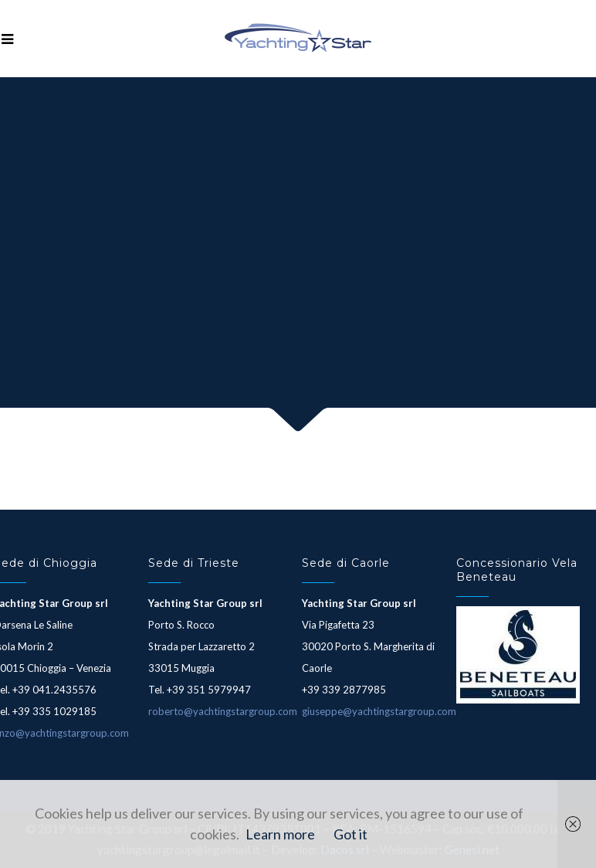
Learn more (280, 834)
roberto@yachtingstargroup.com (223, 711)
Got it (350, 834)
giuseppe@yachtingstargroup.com (379, 711)
